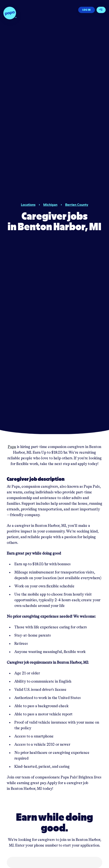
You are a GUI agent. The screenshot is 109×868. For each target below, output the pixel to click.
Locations (28, 205)
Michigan (50, 205)
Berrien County (77, 205)
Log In (87, 10)
